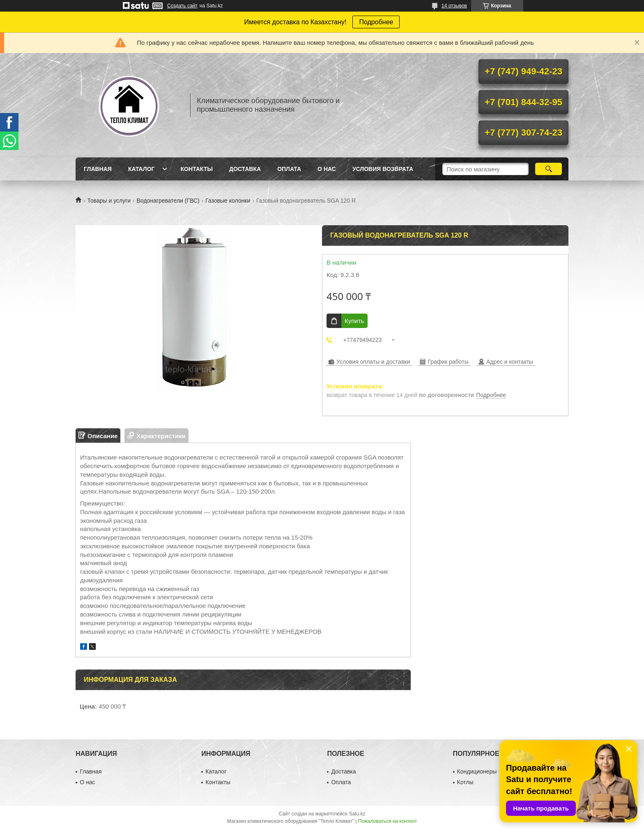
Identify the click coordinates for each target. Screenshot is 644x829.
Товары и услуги (109, 201)
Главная (98, 169)
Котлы (465, 782)
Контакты (196, 169)
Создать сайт (182, 6)
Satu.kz (357, 814)
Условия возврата (383, 169)
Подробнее (376, 22)
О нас (327, 169)
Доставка (245, 169)
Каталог (141, 169)
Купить (354, 321)
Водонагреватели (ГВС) (168, 201)
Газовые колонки (228, 201)
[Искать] (549, 169)
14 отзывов (454, 6)
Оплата (289, 169)
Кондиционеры (477, 771)
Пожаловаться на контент (388, 821)
